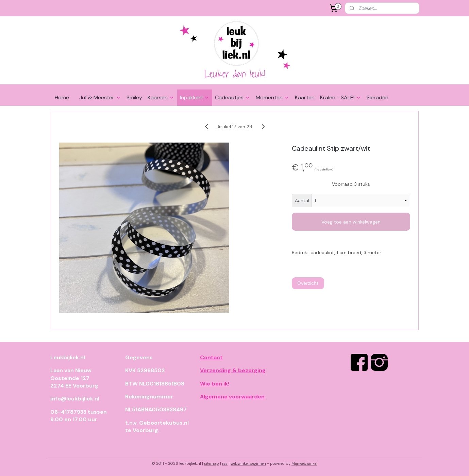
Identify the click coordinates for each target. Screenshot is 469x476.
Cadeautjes (233, 97)
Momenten (273, 97)
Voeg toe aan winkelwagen (351, 222)
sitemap (212, 463)
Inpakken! (195, 97)
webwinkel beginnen (248, 463)
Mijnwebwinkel (304, 463)
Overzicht (308, 283)
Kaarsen (161, 97)
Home (62, 97)
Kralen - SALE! (341, 97)
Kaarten (305, 97)
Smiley (134, 97)
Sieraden (378, 97)
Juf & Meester (100, 97)
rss (225, 463)
